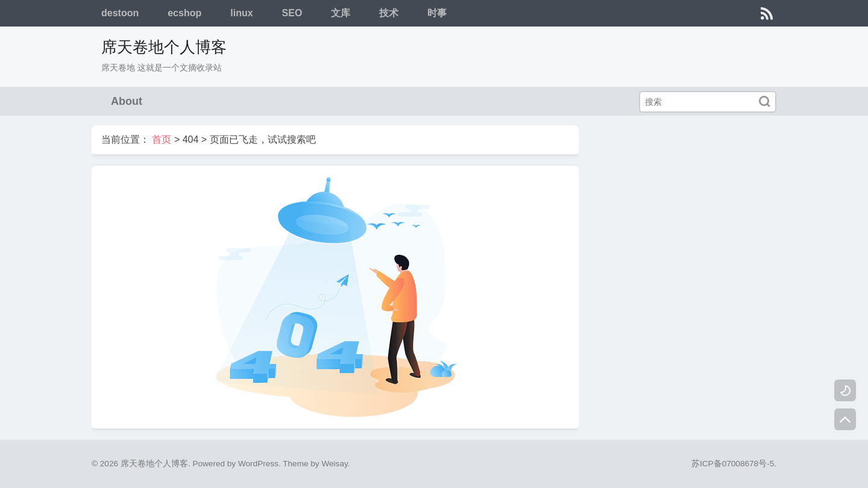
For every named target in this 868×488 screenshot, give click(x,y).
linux (241, 13)
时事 (437, 13)
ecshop (184, 13)
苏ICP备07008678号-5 (733, 464)
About (127, 101)
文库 (341, 13)
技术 (389, 13)
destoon (120, 13)
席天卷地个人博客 (164, 47)
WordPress (258, 464)
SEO (292, 13)
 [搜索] (764, 102)
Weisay (334, 464)
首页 (162, 139)
